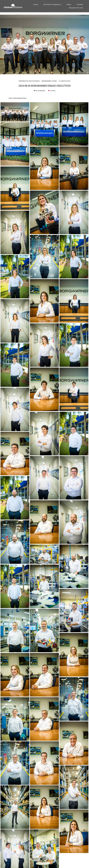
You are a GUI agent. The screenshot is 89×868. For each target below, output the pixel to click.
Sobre (69, 5)
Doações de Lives (76, 8)
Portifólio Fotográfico (52, 5)
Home (36, 5)
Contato (80, 5)
